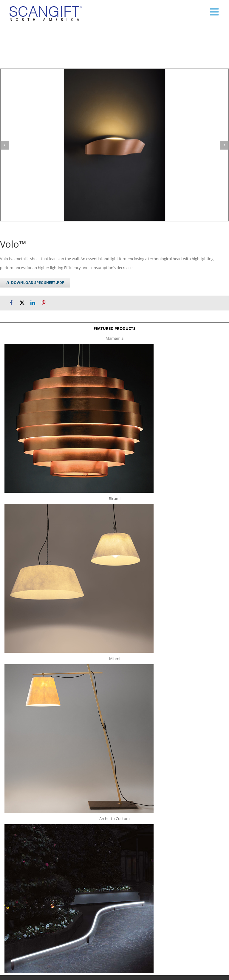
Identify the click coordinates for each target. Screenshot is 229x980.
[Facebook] (11, 303)
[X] (22, 303)
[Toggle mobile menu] (215, 12)
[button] (4, 145)
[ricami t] (79, 506)
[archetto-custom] (79, 826)
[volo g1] (114, 145)
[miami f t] (79, 666)
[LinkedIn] (33, 303)
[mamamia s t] (79, 346)
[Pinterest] (44, 303)
